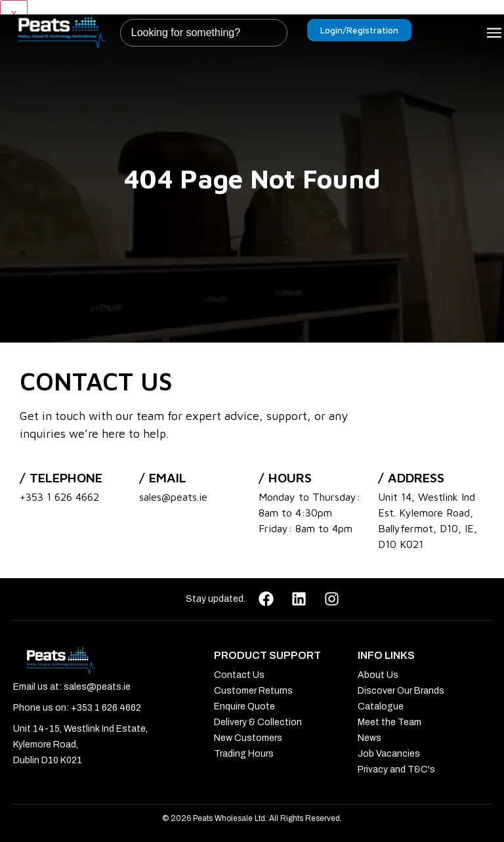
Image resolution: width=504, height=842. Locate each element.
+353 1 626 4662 (59, 497)
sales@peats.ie (173, 497)
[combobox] (204, 33)
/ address (411, 477)
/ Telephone (61, 477)
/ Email (163, 477)
